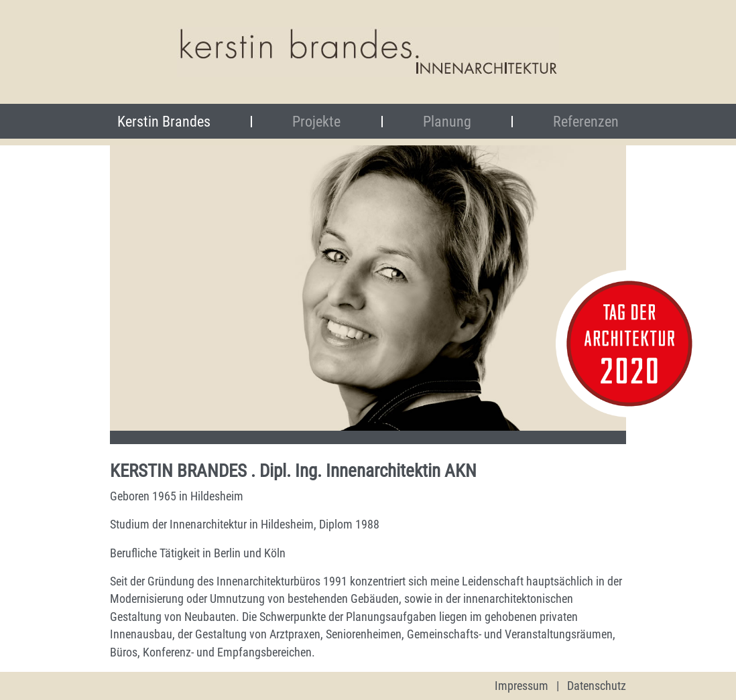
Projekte (316, 122)
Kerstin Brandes (185, 122)
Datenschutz (597, 686)
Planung (447, 122)
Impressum (522, 686)
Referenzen (586, 122)
